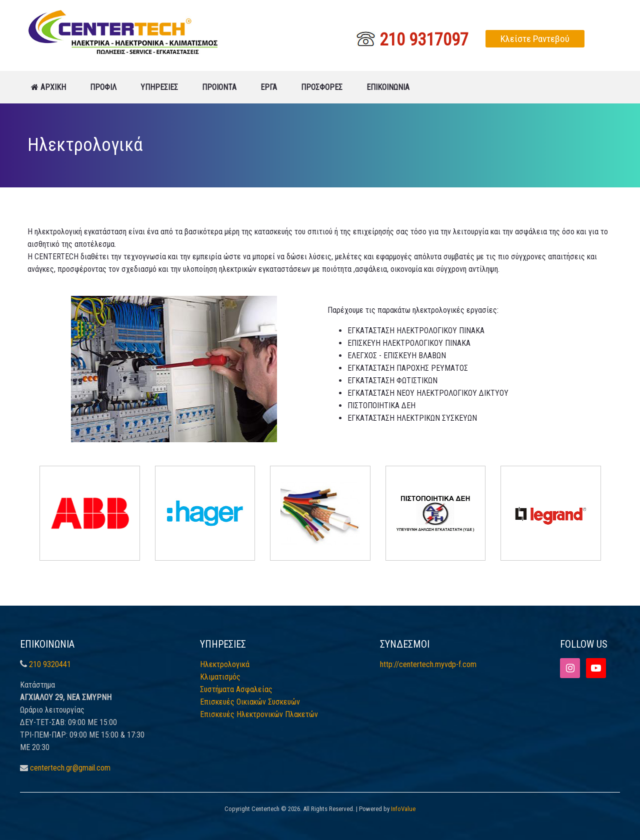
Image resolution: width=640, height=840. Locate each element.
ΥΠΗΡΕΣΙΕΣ (159, 87)
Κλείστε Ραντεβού (535, 39)
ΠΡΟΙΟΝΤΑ (219, 87)
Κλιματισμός (220, 677)
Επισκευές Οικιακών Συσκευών (250, 702)
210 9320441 (50, 664)
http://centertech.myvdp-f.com (428, 664)
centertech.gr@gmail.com (70, 768)
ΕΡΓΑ (269, 87)
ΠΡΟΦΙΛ (103, 87)
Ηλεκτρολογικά (225, 664)
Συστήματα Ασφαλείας (236, 689)
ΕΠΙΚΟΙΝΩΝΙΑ (388, 87)
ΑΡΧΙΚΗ (48, 87)
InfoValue (403, 809)
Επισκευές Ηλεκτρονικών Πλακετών (259, 714)
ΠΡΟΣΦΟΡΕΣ (322, 87)
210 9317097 (412, 38)
